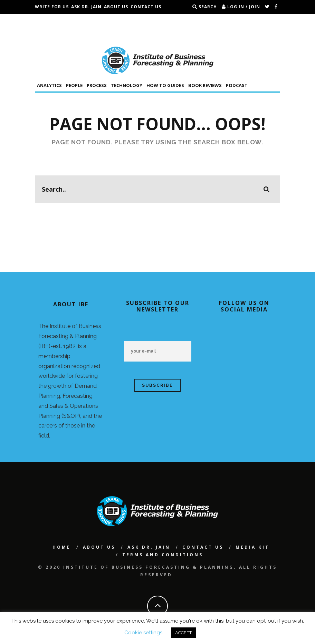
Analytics (49, 85)
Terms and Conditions (65, 34)
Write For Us (52, 7)
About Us (116, 7)
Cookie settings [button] (143, 633)
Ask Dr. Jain (86, 7)
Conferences (84, 21)
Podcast (237, 85)
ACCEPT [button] (183, 633)
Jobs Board (50, 21)
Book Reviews (205, 85)
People (74, 85)
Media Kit (252, 547)
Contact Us (146, 7)
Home (62, 547)
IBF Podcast (119, 21)
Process (97, 85)
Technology (127, 85)
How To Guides (165, 85)
